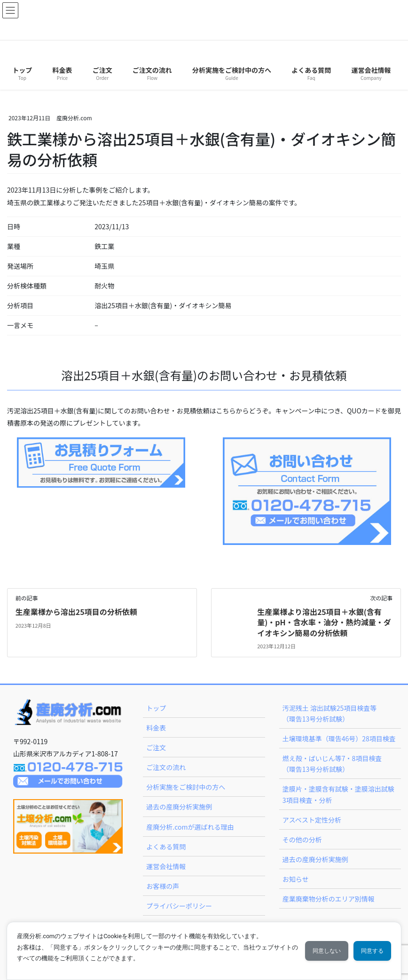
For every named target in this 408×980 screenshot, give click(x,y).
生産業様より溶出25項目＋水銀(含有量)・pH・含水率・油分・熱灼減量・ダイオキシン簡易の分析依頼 (324, 622)
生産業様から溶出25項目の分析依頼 (76, 612)
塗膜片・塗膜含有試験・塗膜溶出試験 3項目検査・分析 (338, 794)
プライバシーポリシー (179, 906)
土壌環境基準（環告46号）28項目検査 (339, 739)
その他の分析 (302, 840)
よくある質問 (166, 847)
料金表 (156, 728)
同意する (370, 950)
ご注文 (156, 747)
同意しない (320, 950)
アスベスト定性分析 (312, 820)
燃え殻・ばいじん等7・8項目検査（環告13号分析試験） (332, 764)
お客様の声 (163, 886)
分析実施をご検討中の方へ (186, 787)
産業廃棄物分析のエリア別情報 (329, 899)
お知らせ (296, 879)
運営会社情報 (166, 866)
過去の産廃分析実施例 (179, 807)
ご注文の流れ (166, 767)
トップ (156, 708)
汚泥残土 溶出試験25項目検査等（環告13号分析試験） (330, 713)
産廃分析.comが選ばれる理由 (190, 827)
